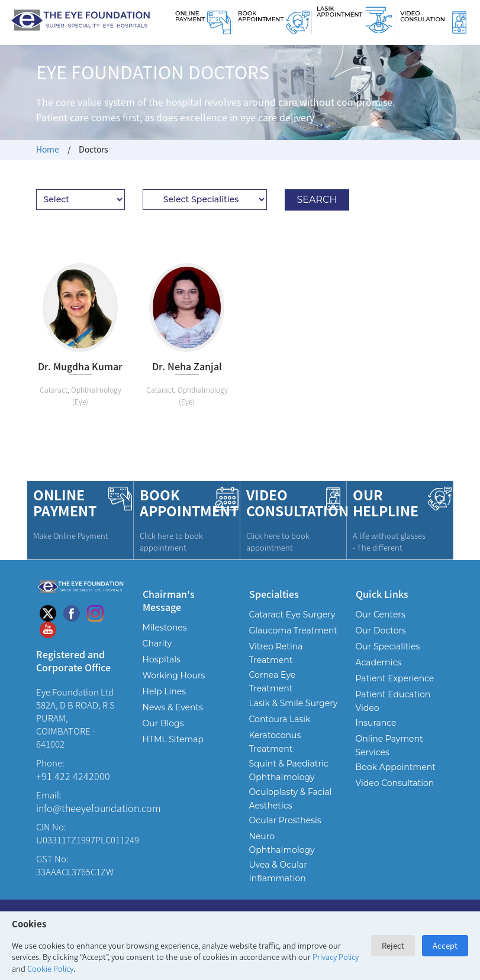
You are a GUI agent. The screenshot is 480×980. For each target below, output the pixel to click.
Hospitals (162, 659)
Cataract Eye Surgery (292, 614)
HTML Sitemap (173, 739)
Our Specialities (388, 646)
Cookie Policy (50, 968)
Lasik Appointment (339, 12)
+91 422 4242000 (73, 776)
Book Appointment (261, 16)
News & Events (173, 707)
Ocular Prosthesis (285, 820)
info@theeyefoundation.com (98, 808)
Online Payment (190, 16)
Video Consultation (395, 783)
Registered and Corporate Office (73, 660)
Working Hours (174, 675)
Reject (393, 945)
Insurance (376, 723)
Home (48, 149)
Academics (378, 662)
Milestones (165, 628)
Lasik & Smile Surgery (294, 703)
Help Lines (165, 691)
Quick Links (382, 594)
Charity (157, 643)
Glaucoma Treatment (294, 630)
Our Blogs (163, 723)
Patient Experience (395, 678)
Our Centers (381, 614)
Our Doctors (381, 630)
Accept (445, 945)
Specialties (274, 594)
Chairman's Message (169, 600)
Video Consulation (423, 16)
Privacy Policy (336, 957)
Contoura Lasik (280, 719)
